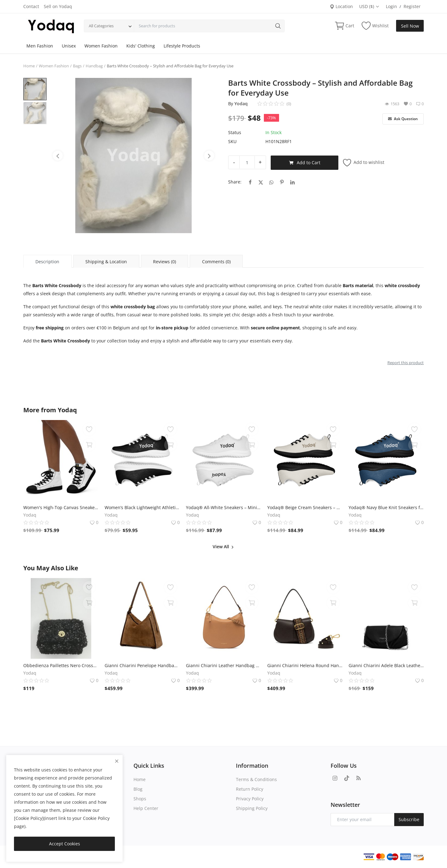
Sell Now (410, 26)
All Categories (101, 26)
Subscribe (409, 819)
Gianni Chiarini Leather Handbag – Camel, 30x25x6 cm (223, 665)
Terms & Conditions (256, 779)
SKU (232, 141)
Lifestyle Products (182, 46)
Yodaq (241, 104)
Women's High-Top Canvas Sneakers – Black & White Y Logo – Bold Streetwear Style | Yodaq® (61, 507)
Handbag (94, 66)
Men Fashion (40, 46)
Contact (31, 6)
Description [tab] (47, 262)
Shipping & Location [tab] (106, 262)
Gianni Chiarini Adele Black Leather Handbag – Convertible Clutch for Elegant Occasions (386, 665)
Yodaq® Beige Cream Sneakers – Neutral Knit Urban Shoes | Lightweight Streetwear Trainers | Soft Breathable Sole (305, 507)
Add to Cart (305, 163)
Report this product (406, 363)
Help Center (146, 808)
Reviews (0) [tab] (165, 262)
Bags (77, 66)
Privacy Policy (250, 799)
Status (235, 132)
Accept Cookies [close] (65, 844)
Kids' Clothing (141, 46)
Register (412, 6)
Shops (140, 799)
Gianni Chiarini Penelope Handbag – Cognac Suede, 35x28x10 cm (142, 665)
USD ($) (369, 6)
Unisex (69, 46)
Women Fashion (101, 46)
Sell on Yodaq (58, 6)
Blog (138, 789)
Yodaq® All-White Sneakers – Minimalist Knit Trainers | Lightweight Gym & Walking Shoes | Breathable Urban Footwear (223, 507)
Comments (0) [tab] (216, 262)
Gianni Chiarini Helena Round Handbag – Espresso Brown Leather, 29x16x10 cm (305, 665)
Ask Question (403, 119)
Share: (235, 182)
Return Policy (250, 789)
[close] (117, 761)
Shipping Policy (252, 808)
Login (391, 6)
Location (341, 6)
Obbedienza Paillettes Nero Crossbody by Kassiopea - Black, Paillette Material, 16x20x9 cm (61, 665)
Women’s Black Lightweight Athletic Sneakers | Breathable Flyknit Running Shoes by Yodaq (142, 507)
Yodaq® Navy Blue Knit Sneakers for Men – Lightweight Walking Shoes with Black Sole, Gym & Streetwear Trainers (386, 507)
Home (29, 66)
